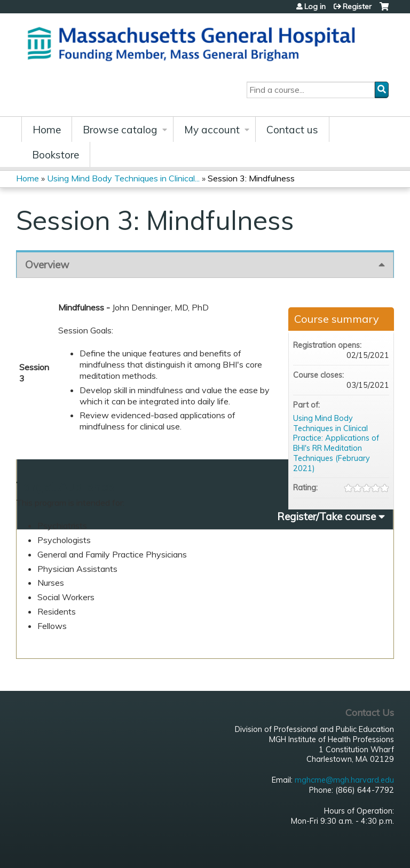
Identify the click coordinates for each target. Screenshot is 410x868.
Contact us (292, 130)
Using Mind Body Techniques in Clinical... (123, 178)
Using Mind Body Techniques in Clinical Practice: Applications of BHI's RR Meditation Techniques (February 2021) (336, 443)
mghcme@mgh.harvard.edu (344, 780)
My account (212, 130)
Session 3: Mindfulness (251, 178)
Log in (315, 6)
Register (357, 6)
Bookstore (56, 155)
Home (47, 130)
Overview (47, 265)
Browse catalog (120, 130)
